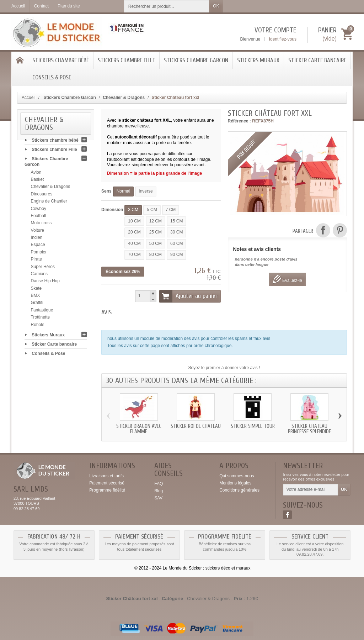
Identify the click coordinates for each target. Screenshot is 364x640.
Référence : (239, 121)
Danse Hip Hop (45, 283)
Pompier (39, 254)
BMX (36, 297)
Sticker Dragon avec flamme (139, 429)
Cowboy (39, 210)
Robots (38, 326)
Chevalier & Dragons (51, 189)
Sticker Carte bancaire (317, 60)
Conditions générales (239, 490)
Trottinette (41, 319)
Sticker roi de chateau (196, 426)
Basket (38, 181)
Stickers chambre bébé (61, 60)
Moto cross (41, 225)
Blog (159, 491)
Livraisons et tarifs (106, 476)
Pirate (36, 261)
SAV (158, 498)
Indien (37, 239)
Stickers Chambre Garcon (196, 60)
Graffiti (37, 305)
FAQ (159, 484)
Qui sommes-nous (237, 476)
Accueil (29, 98)
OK (216, 6)
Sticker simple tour (253, 426)
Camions (39, 276)
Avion (36, 174)
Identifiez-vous (283, 39)
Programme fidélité (107, 490)
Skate (36, 290)
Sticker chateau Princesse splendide (309, 429)
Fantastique (42, 312)
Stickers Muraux (258, 60)
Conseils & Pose (52, 77)
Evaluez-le (287, 279)
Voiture (38, 232)
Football (39, 217)
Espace (38, 247)
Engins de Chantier (49, 203)
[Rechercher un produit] (167, 6)
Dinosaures (42, 196)
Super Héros (43, 268)
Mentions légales (235, 483)
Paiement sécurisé (107, 483)
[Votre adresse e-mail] (311, 490)
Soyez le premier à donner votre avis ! (224, 368)
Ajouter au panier (188, 296)
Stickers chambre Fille (126, 60)
